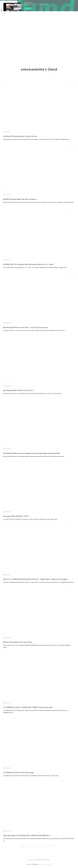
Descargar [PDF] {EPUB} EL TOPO (16, 516)
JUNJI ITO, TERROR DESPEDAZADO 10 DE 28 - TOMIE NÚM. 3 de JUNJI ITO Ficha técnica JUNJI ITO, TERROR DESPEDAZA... (39, 582)
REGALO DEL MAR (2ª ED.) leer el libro (18, 642)
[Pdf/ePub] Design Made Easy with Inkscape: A (20, 199)
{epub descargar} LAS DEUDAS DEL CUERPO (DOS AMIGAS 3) (27, 836)
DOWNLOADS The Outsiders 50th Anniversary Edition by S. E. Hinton (28, 264)
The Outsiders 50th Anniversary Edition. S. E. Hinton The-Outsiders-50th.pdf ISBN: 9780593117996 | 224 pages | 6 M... (35, 268)
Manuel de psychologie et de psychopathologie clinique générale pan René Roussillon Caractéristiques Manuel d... (34, 456)
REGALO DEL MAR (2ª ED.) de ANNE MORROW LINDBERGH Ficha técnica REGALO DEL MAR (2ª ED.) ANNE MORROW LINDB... (37, 646)
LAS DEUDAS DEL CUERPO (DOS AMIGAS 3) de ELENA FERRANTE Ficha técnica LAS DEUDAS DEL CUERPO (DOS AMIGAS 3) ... (38, 840)
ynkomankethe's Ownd (39, 69)
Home (4, 14)
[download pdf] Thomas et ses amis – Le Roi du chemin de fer (25, 327)
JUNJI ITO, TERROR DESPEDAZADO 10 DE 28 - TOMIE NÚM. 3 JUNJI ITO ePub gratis (35, 579)
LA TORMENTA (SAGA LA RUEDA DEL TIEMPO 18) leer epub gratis (28, 707)
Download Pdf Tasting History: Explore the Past (20, 136)
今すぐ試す (28, 9)
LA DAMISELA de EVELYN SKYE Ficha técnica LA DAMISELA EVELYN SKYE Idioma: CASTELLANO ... (31, 776)
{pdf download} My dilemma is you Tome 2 (18, 390)
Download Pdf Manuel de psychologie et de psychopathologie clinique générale (32, 453)
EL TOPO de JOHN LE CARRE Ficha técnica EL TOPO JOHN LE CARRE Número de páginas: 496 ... (31, 519)
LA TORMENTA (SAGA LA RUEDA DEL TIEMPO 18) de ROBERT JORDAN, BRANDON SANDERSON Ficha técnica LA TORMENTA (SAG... (36, 712)
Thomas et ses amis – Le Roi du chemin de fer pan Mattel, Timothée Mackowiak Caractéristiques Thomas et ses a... (34, 330)
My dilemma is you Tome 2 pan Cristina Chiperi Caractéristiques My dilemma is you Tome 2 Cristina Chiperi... (33, 394)
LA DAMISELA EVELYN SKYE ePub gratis (18, 773)
